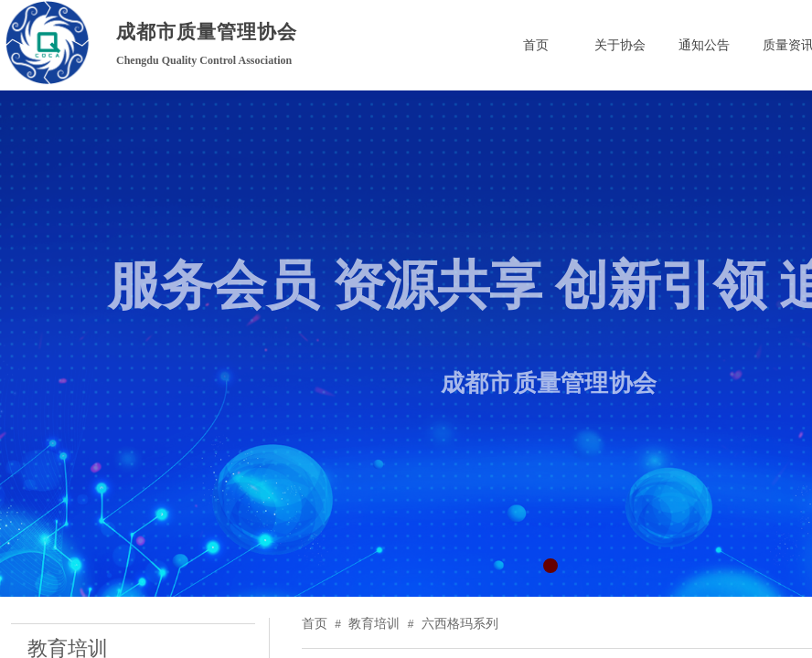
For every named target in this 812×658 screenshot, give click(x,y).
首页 (315, 624)
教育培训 (374, 624)
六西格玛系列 (460, 624)
